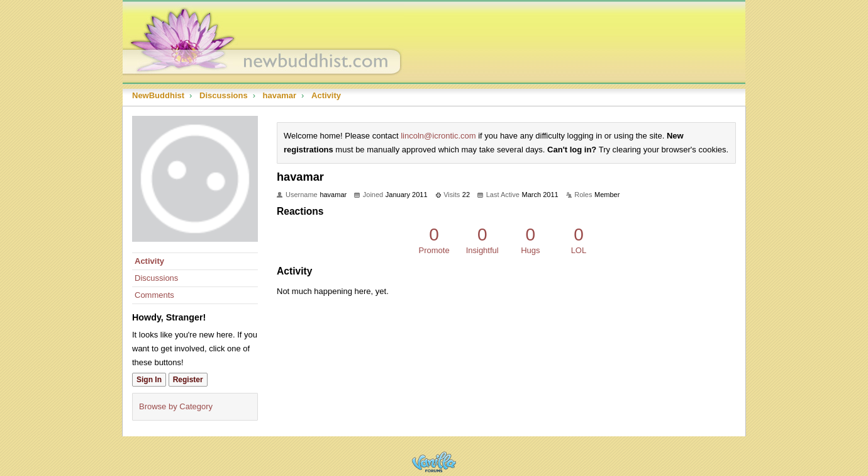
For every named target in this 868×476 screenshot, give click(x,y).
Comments (154, 295)
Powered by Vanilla (434, 462)
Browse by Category (176, 406)
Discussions (156, 278)
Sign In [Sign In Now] (149, 380)
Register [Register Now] (188, 380)
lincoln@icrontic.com (438, 136)
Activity (149, 261)
